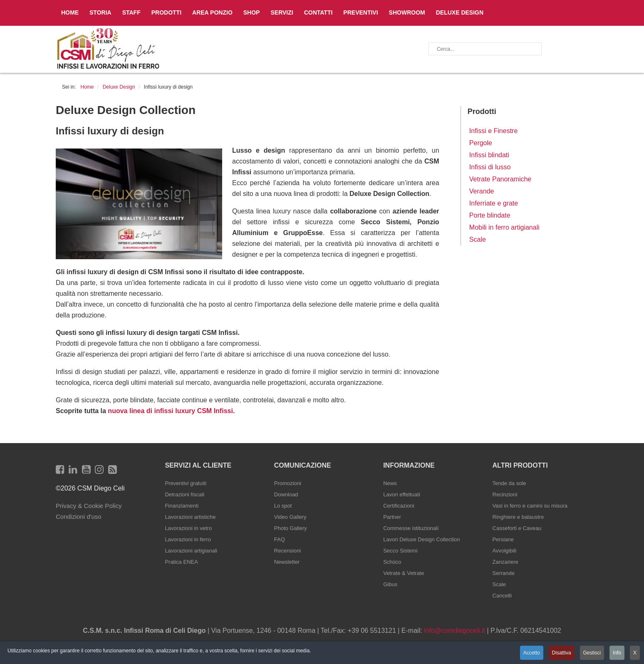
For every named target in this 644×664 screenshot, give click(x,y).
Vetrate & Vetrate (404, 573)
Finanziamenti (182, 506)
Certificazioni (399, 506)
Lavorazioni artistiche (190, 517)
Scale (478, 239)
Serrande (504, 573)
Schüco (392, 562)
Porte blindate (490, 215)
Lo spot (283, 506)
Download (286, 494)
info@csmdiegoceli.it (455, 631)
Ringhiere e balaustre (518, 517)
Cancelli (502, 596)
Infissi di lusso (490, 167)
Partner (392, 517)
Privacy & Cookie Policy (89, 506)
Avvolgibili (505, 551)
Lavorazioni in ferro (188, 539)
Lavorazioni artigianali (191, 551)
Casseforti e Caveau (517, 528)
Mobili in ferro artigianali (504, 227)
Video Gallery (290, 517)
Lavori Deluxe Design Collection (421, 539)
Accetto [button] (531, 653)
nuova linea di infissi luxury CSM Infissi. (170, 411)
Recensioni (287, 551)
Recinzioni (505, 494)
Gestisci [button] (592, 653)
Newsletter (287, 562)
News (390, 483)
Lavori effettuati (402, 494)
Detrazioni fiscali (185, 494)
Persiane (503, 539)
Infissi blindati (489, 155)
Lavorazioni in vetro (188, 528)
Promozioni (288, 483)
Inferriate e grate (494, 203)
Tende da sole (509, 483)
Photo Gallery (291, 528)
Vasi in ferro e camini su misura (530, 506)
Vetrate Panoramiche (500, 179)
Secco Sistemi (400, 551)
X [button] (635, 653)
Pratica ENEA (181, 562)
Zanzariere (505, 562)
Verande (482, 191)
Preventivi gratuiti (186, 483)
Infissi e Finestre (493, 131)
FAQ (280, 539)
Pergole (481, 143)
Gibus (390, 584)
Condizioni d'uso (79, 517)
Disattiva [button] (561, 653)
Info (617, 653)
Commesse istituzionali (411, 528)
